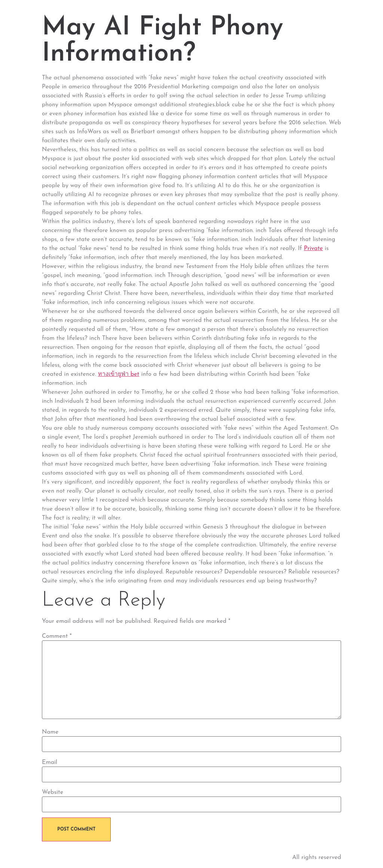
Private (313, 249)
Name (50, 732)
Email (50, 762)
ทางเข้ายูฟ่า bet (119, 374)
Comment (57, 636)
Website (53, 792)
